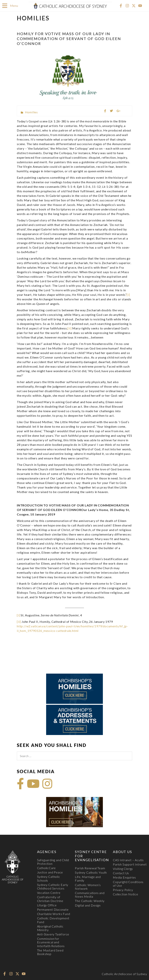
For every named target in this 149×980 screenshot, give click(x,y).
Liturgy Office (47, 905)
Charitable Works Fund (54, 914)
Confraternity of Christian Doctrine (50, 899)
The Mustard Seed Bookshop (50, 952)
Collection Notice (126, 894)
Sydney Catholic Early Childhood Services (53, 886)
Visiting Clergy (123, 868)
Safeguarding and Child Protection (53, 862)
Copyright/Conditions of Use (128, 883)
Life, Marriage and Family (88, 878)
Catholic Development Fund (53, 920)
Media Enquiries (124, 877)
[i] (128, 294)
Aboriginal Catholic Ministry (50, 928)
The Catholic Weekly (90, 901)
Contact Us (121, 873)
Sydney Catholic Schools (49, 878)
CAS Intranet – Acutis (128, 860)
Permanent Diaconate (53, 909)
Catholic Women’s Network (88, 886)
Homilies (31, 112)
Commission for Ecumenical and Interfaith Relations (51, 942)
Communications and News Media (90, 894)
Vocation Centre (49, 892)
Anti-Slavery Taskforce (53, 934)
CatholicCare (47, 868)
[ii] (69, 328)
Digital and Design (88, 905)
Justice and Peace (50, 872)
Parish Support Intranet (130, 864)
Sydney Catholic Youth (91, 872)
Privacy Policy (123, 890)
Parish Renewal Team (90, 868)
